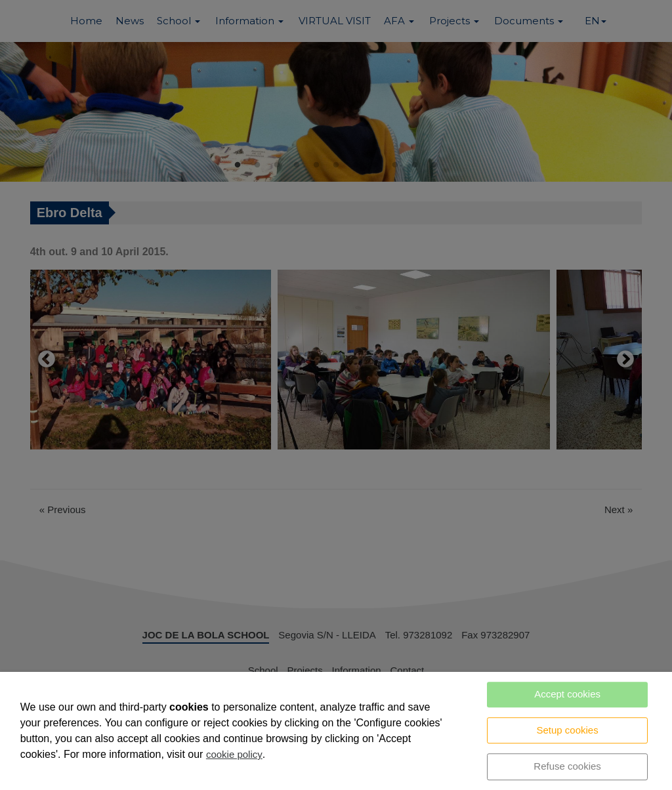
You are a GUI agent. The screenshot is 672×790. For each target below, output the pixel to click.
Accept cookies (567, 694)
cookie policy (234, 754)
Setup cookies (567, 730)
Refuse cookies (567, 766)
